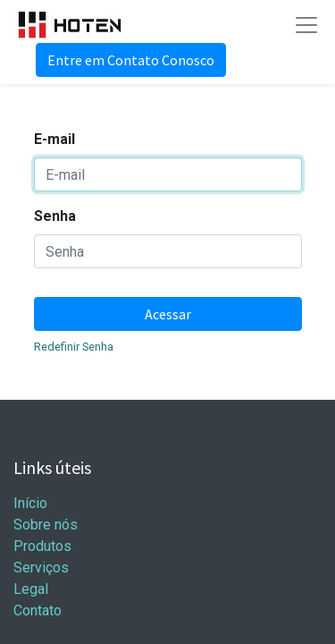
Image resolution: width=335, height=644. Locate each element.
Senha (55, 216)
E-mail (54, 139)
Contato (38, 610)
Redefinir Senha (74, 347)
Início (30, 503)
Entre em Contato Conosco (131, 60)
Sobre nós (46, 525)
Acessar (168, 314)
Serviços (41, 568)
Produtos (42, 546)
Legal (31, 589)
